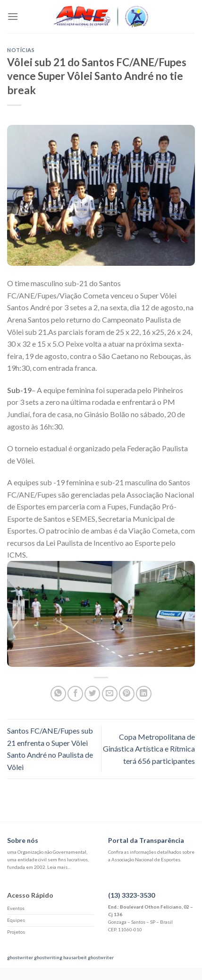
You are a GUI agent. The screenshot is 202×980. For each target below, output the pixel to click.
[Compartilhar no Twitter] (92, 694)
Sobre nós (23, 840)
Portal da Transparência (146, 840)
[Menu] (13, 16)
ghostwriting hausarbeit (60, 957)
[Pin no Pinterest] (127, 694)
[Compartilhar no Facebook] (75, 694)
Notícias (21, 50)
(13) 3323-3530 (131, 895)
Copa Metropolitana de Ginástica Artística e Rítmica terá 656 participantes (149, 749)
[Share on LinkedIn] (144, 694)
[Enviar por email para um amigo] (110, 694)
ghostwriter (20, 957)
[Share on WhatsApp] (58, 694)
